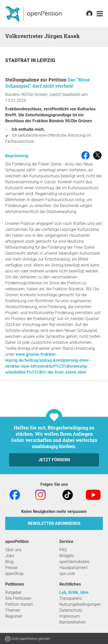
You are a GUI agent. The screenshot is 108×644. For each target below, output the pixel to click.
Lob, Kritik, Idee (74, 592)
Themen (13, 610)
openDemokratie (74, 562)
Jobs (10, 556)
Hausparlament (73, 568)
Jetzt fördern (54, 460)
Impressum (70, 616)
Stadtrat (18, 60)
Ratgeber (13, 592)
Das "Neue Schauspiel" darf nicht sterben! (48, 83)
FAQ (63, 550)
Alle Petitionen (18, 598)
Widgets (67, 556)
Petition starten (19, 604)
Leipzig (46, 60)
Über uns (13, 550)
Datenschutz (71, 610)
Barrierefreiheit (73, 622)
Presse (11, 568)
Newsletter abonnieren (54, 523)
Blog (9, 562)
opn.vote (67, 574)
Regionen (14, 616)
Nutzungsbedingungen (80, 604)
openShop (14, 574)
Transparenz (71, 598)
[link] (100, 14)
